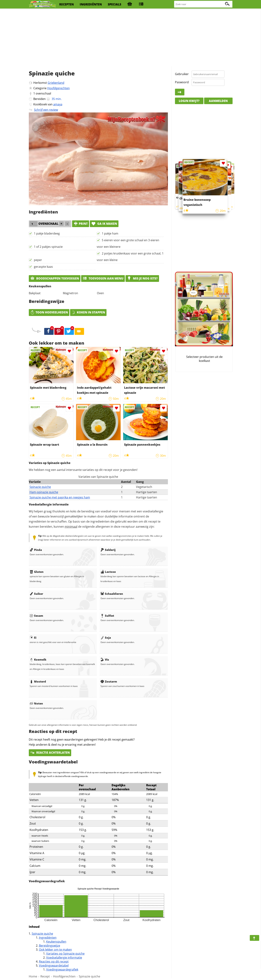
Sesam (36, 616)
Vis (105, 660)
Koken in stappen (88, 312)
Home (33, 976)
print (81, 224)
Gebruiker (182, 74)
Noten (36, 703)
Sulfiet (107, 616)
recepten (66, 4)
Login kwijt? (189, 101)
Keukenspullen (56, 942)
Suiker (36, 594)
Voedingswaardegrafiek (62, 969)
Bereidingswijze (50, 946)
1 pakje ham (110, 233)
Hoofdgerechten (59, 88)
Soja (106, 638)
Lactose (108, 572)
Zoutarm (109, 681)
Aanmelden (218, 101)
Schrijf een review (46, 110)
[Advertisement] (131, 38)
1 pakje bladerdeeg (47, 233)
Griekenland (56, 83)
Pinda (36, 550)
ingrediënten (91, 4)
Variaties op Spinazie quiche (65, 954)
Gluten (37, 572)
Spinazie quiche (40, 487)
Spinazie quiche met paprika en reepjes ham (60, 497)
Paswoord (182, 82)
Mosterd (38, 681)
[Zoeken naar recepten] (203, 4)
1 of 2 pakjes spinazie (48, 247)
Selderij (108, 550)
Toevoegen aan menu (103, 278)
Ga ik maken (104, 224)
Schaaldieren (112, 594)
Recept (45, 976)
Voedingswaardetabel (54, 965)
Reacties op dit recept (54, 961)
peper (38, 260)
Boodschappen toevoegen (55, 278)
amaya (58, 104)
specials (114, 4)
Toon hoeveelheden (49, 312)
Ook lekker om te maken (55, 950)
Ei (33, 638)
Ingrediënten (48, 938)
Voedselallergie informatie (64, 958)
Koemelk (38, 660)
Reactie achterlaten (50, 753)
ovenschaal (43, 93)
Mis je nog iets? (142, 278)
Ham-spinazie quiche (44, 492)
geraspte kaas (43, 267)
